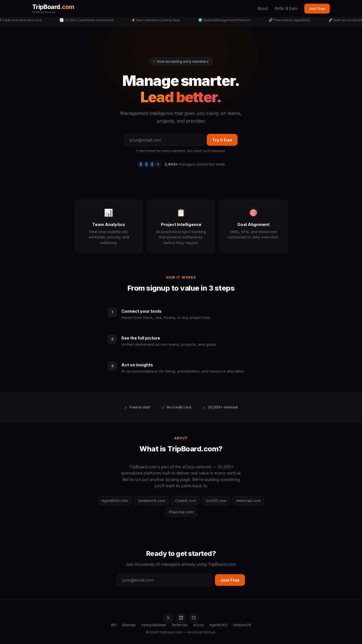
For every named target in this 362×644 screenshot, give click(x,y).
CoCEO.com (216, 501)
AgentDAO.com (115, 501)
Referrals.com (248, 501)
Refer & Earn (286, 8)
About (263, 8)
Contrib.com (186, 501)
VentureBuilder (154, 625)
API (114, 625)
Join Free (317, 8)
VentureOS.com (151, 501)
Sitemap (129, 625)
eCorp (199, 625)
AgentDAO (218, 625)
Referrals (180, 625)
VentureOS (242, 625)
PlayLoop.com (181, 512)
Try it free (222, 140)
